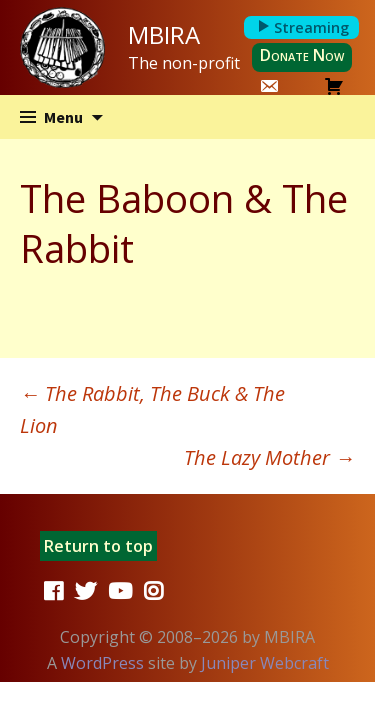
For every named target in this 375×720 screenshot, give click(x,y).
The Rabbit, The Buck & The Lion (152, 409)
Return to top (98, 546)
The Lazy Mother (269, 457)
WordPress (102, 663)
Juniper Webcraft (265, 663)
